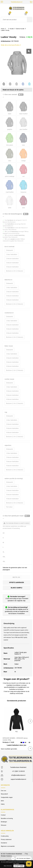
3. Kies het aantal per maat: (16, 516)
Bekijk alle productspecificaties (11, 45)
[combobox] (14, 20)
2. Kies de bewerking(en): (16, 214)
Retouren (4, 825)
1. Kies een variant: (13, 95)
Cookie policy (5, 836)
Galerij (3, 804)
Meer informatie (8, 866)
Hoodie (12, 29)
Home (3, 29)
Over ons (3, 791)
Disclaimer (4, 843)
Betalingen (4, 822)
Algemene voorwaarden (8, 846)
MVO (2, 801)
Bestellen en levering (7, 818)
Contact (3, 815)
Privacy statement (6, 839)
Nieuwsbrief (4, 794)
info (21, 95)
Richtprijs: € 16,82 (8, 742)
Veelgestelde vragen (7, 797)
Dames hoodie (20, 29)
